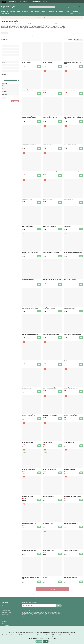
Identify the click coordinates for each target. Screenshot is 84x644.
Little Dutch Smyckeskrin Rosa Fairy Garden (73, 335)
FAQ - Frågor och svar (7, 612)
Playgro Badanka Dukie (26, 388)
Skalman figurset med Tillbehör (49, 226)
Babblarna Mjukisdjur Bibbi (69, 308)
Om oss (3, 608)
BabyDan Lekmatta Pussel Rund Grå (50, 172)
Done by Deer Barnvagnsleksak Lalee (71, 523)
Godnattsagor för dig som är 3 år (70, 415)
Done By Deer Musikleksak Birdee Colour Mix (31, 335)
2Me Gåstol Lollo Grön (26, 62)
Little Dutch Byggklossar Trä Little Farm (51, 335)
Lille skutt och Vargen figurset (28, 280)
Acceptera (46, 641)
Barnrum (45, 11)
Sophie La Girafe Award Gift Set (70, 145)
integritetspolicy (53, 638)
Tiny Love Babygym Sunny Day (70, 90)
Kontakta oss (5, 621)
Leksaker (52, 11)
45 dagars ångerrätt (36, 2)
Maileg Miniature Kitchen (48, 523)
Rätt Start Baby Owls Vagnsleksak (29, 145)
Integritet (4, 619)
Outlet (67, 11)
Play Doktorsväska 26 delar (27, 90)
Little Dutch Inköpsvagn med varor (50, 117)
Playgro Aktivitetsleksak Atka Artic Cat (30, 253)
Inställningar (39, 641)
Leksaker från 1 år (16, 36)
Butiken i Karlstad (6, 610)
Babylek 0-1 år (5, 36)
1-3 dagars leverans (12, 2)
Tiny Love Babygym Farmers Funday (29, 469)
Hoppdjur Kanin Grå (68, 226)
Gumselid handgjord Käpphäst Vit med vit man (73, 253)
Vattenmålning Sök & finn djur (49, 308)
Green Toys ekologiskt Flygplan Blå (29, 361)
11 (47, 594)
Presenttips (75, 11)
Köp (81, 473)
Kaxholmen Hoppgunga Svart (49, 496)
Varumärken (6, 14)
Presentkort (73, 14)
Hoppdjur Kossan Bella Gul (48, 145)
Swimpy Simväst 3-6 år (68, 199)
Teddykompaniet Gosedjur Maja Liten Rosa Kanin (52, 361)
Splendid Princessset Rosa (48, 90)
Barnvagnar (5, 11)
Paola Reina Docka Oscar (48, 442)
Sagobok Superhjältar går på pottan (29, 117)
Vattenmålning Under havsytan (70, 442)
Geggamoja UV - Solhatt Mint (28, 496)
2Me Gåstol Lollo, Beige (48, 62)
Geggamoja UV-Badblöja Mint (69, 469)
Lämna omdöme (5, 606)
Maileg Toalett (46, 578)
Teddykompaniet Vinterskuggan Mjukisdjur (72, 496)
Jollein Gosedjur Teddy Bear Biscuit (50, 415)
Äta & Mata (25, 11)
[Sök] (42, 7)
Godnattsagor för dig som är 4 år (28, 415)
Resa (31, 11)
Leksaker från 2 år (27, 36)
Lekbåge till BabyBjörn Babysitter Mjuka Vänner (31, 172)
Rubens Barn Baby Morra (27, 199)
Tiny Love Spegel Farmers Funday (49, 469)
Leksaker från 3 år (38, 36)
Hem (39, 18)
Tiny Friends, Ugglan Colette (28, 442)
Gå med (59, 606)
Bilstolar (12, 11)
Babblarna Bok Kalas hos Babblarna (29, 550)
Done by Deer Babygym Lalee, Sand (71, 578)
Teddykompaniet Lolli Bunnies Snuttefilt (30, 308)
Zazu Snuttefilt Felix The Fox (49, 550)
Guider (3, 617)
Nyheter (80, 14)
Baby (19, 11)
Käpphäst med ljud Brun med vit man (71, 361)
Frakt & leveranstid (6, 615)
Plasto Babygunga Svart (48, 199)
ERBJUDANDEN (60, 11)
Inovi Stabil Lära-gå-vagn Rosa (70, 280)
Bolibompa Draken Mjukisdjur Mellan (29, 523)
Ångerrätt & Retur (6, 626)
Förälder (37, 11)
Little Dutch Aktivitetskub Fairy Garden (51, 253)
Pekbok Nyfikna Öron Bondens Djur (29, 226)
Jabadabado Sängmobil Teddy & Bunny (71, 550)
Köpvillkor (4, 624)
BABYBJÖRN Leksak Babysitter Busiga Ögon (72, 172)
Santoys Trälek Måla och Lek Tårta (71, 388)
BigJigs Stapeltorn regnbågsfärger (50, 388)
